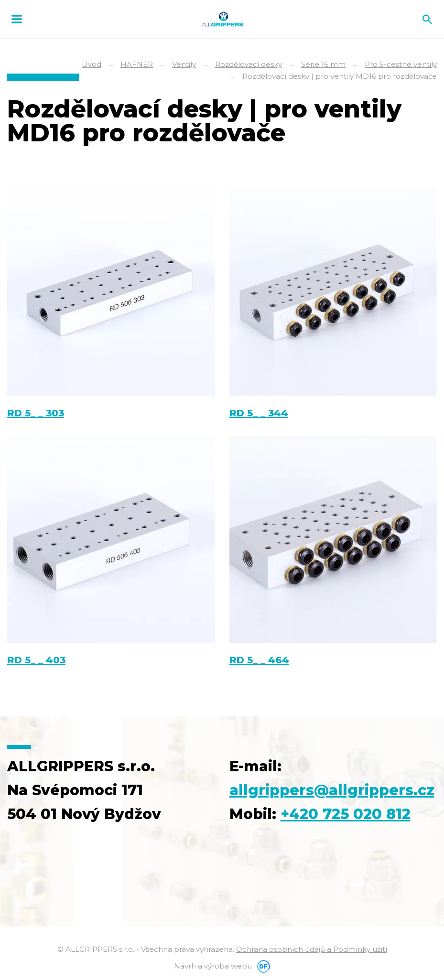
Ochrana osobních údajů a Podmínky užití (312, 949)
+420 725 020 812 (346, 814)
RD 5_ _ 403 (36, 660)
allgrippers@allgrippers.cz (332, 790)
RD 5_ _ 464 (259, 660)
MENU (17, 19)
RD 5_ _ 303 (36, 413)
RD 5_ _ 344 (259, 413)
